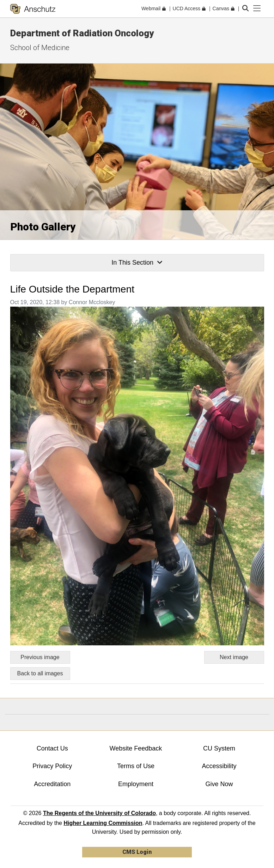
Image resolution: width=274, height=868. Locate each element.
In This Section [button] (137, 263)
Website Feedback (136, 748)
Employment (136, 784)
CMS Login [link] (137, 852)
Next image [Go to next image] (234, 657)
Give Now (219, 784)
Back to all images (40, 673)
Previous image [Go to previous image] (40, 657)
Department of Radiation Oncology (82, 33)
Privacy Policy (52, 766)
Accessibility (219, 766)
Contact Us (52, 748)
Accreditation (52, 784)
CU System (219, 748)
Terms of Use (136, 766)
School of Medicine (40, 48)
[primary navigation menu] (257, 8)
